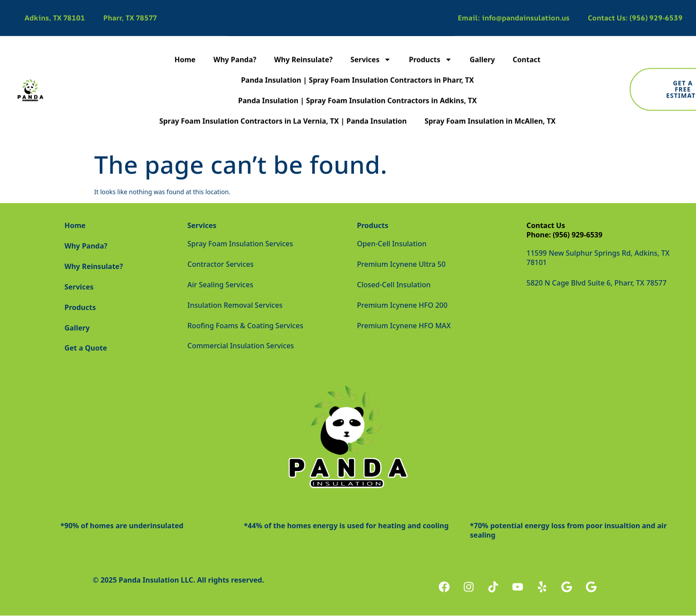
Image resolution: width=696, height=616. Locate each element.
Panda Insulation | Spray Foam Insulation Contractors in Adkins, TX (358, 77)
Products (430, 36)
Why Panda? (235, 36)
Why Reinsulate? (303, 36)
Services (371, 36)
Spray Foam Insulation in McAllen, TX (490, 98)
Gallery (482, 36)
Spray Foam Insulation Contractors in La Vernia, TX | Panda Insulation (283, 98)
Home (185, 36)
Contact (526, 36)
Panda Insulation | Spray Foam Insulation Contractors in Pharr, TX (357, 57)
